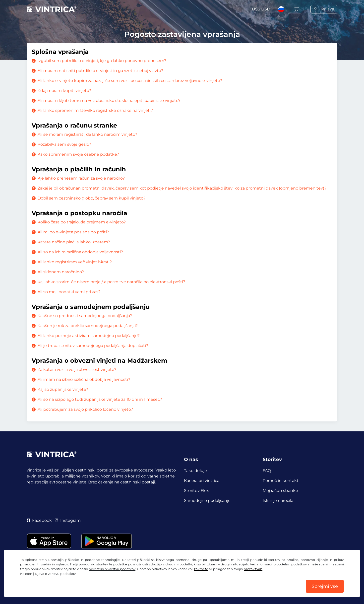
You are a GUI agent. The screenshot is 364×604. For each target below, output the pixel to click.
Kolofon (26, 574)
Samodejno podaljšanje (207, 501)
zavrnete (201, 569)
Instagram (68, 520)
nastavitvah (253, 569)
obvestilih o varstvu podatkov (112, 569)
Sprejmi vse (325, 586)
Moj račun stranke (280, 491)
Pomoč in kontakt (281, 481)
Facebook (39, 520)
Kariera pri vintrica (202, 481)
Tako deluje (195, 471)
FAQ (267, 471)
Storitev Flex (196, 491)
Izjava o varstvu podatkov (55, 574)
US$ (261, 9)
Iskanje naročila (278, 501)
